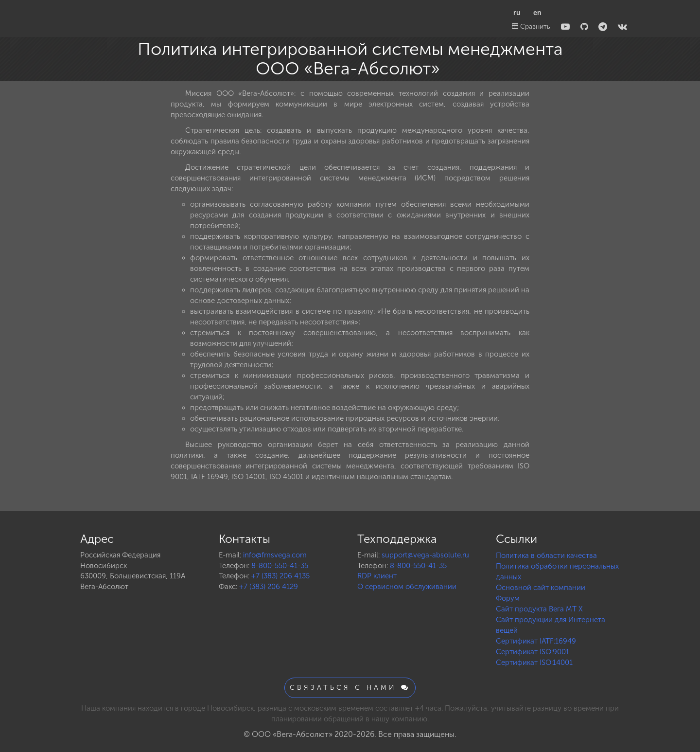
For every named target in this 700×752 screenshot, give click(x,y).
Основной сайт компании (541, 588)
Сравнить (531, 27)
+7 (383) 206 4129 (269, 587)
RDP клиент (377, 576)
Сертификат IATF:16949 (536, 641)
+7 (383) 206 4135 (280, 576)
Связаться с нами (350, 688)
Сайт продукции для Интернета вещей (551, 625)
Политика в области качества (546, 555)
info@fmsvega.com (275, 555)
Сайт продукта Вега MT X (539, 609)
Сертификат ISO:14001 (534, 662)
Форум (508, 598)
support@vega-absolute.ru (425, 555)
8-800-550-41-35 (280, 566)
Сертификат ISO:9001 (533, 652)
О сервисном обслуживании (407, 587)
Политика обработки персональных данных (557, 572)
